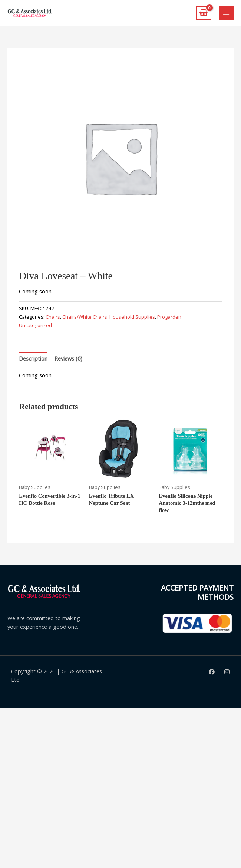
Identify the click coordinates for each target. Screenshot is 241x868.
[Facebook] (212, 672)
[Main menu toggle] (226, 13)
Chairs (53, 317)
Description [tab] (33, 358)
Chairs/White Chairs (85, 317)
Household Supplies (132, 317)
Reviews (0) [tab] (68, 358)
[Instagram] (227, 672)
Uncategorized (35, 325)
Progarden (169, 317)
